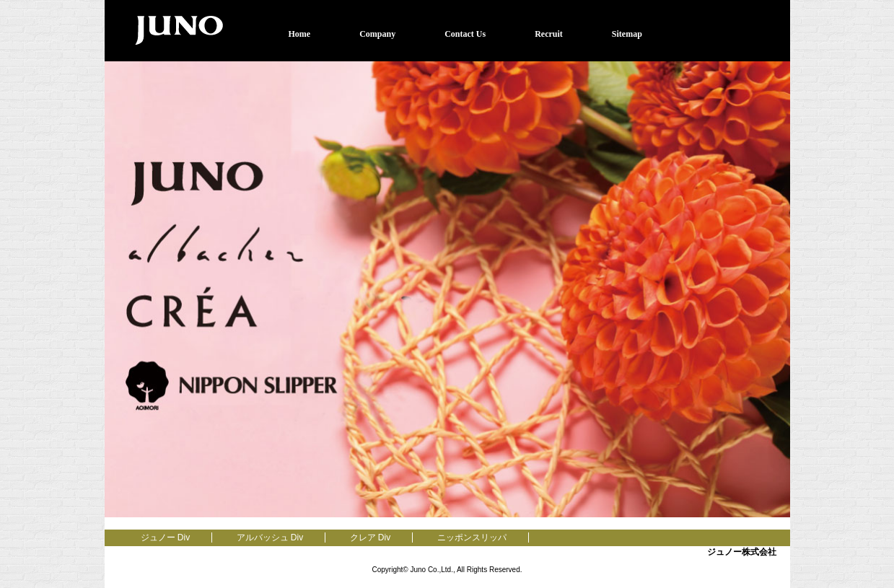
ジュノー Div (166, 537)
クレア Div (371, 537)
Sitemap (627, 34)
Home (300, 34)
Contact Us (465, 34)
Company (377, 34)
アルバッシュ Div (270, 537)
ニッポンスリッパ (472, 537)
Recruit (549, 34)
